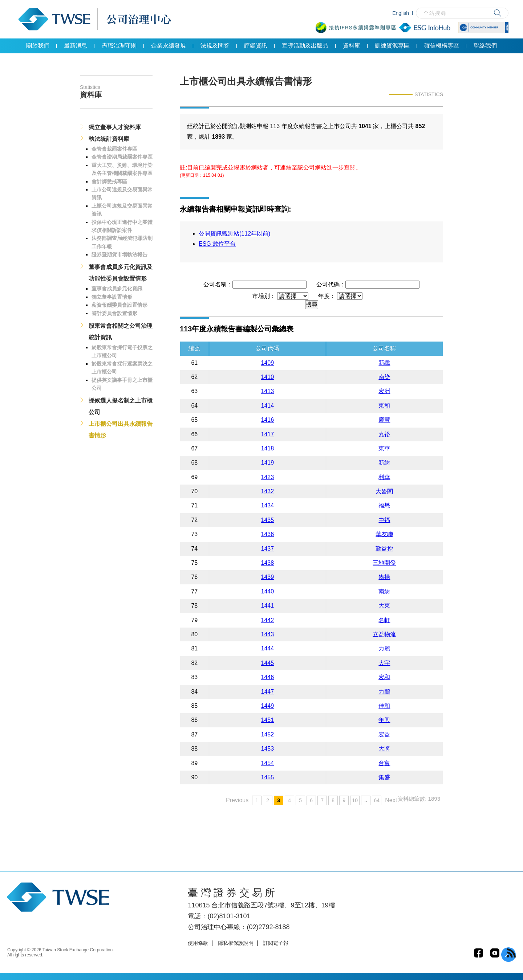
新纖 (384, 363)
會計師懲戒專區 (109, 181)
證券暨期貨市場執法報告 (119, 254)
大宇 (384, 663)
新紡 (384, 463)
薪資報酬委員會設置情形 (119, 305)
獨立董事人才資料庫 (115, 127)
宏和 (384, 677)
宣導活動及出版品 (305, 46)
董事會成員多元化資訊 (117, 289)
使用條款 (198, 943)
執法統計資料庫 (109, 139)
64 (377, 800)
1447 (268, 692)
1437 (268, 549)
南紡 (384, 591)
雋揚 (384, 577)
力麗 (384, 648)
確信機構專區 (442, 46)
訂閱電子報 (276, 943)
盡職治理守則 (119, 46)
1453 (268, 749)
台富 (384, 763)
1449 (268, 706)
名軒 (384, 620)
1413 (268, 391)
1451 (268, 720)
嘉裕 (384, 434)
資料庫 (352, 46)
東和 (384, 406)
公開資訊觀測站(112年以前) (234, 234)
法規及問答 (215, 46)
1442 (268, 620)
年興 (384, 720)
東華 (384, 448)
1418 (268, 448)
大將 (384, 749)
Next (391, 800)
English (401, 13)
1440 (268, 591)
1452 (268, 734)
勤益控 (384, 549)
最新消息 (76, 46)
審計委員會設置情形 (114, 313)
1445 (268, 663)
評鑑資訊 (256, 46)
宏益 (384, 734)
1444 (268, 648)
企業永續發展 (169, 46)
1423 (268, 477)
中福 (384, 520)
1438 (268, 563)
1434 (268, 505)
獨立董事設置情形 (112, 297)
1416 (268, 420)
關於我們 (38, 46)
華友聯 (384, 534)
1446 (268, 677)
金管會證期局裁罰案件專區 (122, 157)
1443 (268, 634)
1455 (268, 777)
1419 (268, 463)
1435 (268, 520)
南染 (384, 377)
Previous (237, 800)
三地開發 (384, 563)
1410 (268, 377)
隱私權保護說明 (236, 943)
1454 (268, 763)
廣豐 (384, 420)
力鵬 (384, 692)
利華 (384, 477)
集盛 (384, 777)
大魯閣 (384, 491)
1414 (268, 406)
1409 (268, 363)
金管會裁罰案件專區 (114, 149)
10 (355, 800)
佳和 (384, 706)
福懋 (384, 505)
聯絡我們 (485, 46)
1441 (268, 606)
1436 (268, 534)
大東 (384, 606)
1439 (268, 577)
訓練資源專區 (392, 46)
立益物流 (384, 634)
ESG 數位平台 (217, 244)
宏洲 (384, 391)
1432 (268, 491)
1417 (268, 434)
